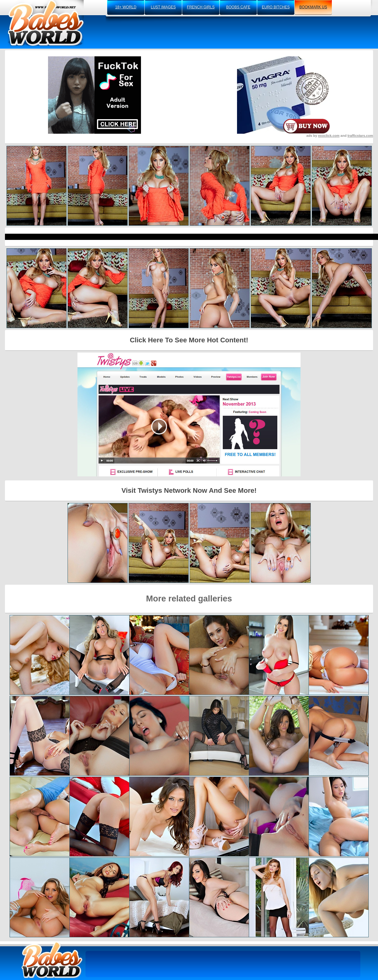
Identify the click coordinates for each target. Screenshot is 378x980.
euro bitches (276, 7)
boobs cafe (238, 7)
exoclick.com (329, 136)
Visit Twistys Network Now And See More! (189, 490)
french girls (201, 7)
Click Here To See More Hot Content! (189, 340)
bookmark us (313, 7)
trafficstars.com (360, 136)
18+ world (126, 7)
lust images (163, 7)
